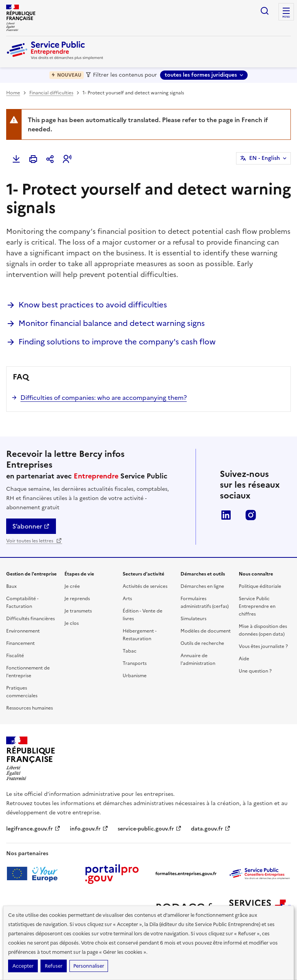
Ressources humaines (30, 708)
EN (265, 158)
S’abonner (31, 526)
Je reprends (77, 599)
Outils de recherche (202, 643)
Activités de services (145, 586)
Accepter (23, 966)
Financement (20, 643)
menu (286, 17)
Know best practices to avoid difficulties (93, 305)
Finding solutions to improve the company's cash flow (117, 342)
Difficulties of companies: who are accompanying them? (104, 398)
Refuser (54, 966)
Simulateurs (193, 619)
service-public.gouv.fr (150, 829)
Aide (244, 659)
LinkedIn (226, 515)
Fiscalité (15, 656)
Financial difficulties (51, 93)
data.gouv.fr (211, 829)
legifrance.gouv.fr (33, 829)
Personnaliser (89, 966)
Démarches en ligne (202, 586)
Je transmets (78, 611)
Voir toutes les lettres (34, 541)
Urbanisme (135, 676)
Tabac (130, 651)
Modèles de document (206, 631)
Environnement (23, 631)
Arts (127, 599)
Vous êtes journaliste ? (263, 646)
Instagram (251, 515)
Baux (11, 586)
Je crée (72, 586)
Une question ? (255, 671)
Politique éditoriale (260, 586)
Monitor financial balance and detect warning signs (112, 323)
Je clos (72, 623)
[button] (67, 159)
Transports (135, 663)
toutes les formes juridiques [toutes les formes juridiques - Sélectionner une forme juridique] (201, 75)
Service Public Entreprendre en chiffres (257, 606)
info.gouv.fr (89, 829)
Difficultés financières (30, 619)
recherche (265, 11)
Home (13, 93)
